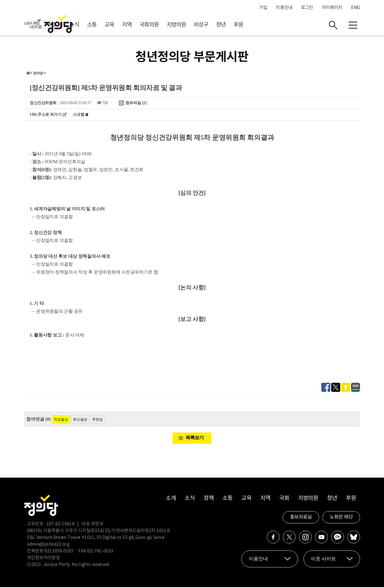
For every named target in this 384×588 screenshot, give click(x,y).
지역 (177, 26)
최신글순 (80, 420)
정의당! (38, 74)
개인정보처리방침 (43, 559)
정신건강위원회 (43, 104)
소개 (107, 26)
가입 (263, 8)
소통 (142, 26)
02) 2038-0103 (59, 552)
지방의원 (227, 26)
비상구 (251, 26)
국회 (284, 499)
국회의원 (200, 26)
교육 (160, 26)
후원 (289, 26)
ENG (355, 8)
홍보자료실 (301, 518)
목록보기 (195, 439)
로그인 (307, 8)
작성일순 (61, 420)
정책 (209, 499)
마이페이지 (332, 8)
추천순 (98, 420)
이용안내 (284, 8)
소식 (125, 26)
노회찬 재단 (341, 518)
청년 (271, 26)
